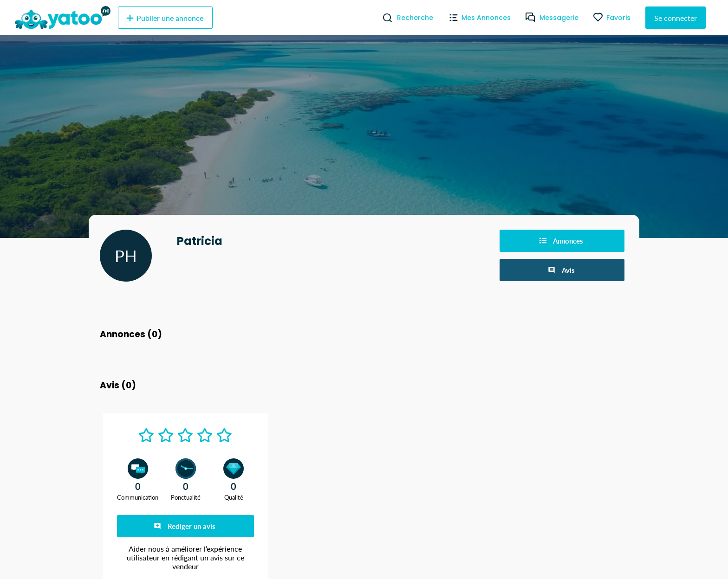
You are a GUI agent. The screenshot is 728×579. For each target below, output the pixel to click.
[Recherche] (384, 18)
